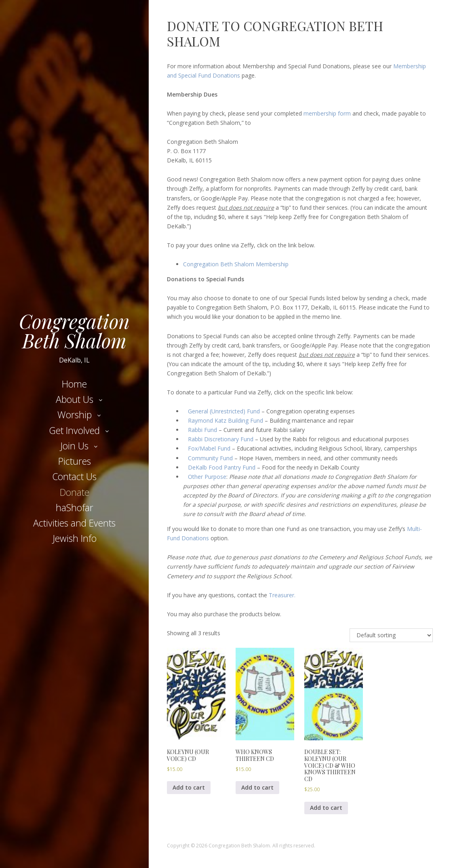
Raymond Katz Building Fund (225, 420)
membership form (328, 113)
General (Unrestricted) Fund (224, 411)
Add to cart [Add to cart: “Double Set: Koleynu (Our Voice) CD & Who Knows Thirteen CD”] (326, 808)
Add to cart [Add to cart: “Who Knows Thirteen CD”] (257, 787)
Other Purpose (207, 477)
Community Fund (210, 458)
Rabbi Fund (202, 430)
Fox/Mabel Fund (209, 448)
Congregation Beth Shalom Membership (236, 264)
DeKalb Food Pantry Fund (222, 467)
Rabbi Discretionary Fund (221, 439)
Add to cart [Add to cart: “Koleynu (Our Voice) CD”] (189, 787)
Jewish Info (75, 538)
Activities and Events (74, 523)
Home (74, 384)
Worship (75, 415)
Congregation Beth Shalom (74, 331)
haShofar (75, 508)
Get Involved (74, 430)
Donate (75, 492)
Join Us (74, 446)
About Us (75, 399)
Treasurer (281, 595)
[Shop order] (391, 635)
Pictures (75, 461)
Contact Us (74, 476)
